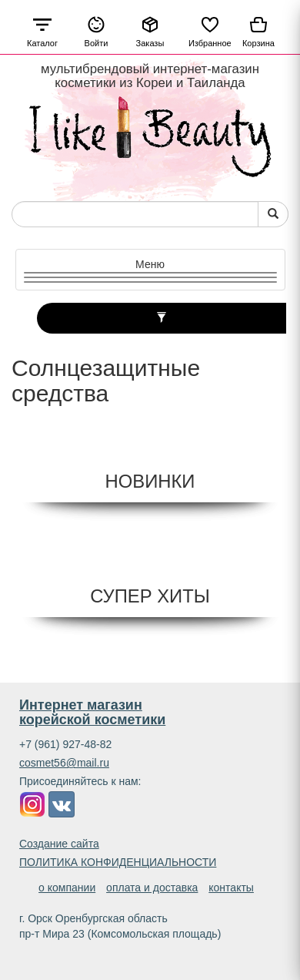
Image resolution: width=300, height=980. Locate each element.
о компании (67, 888)
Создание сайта (59, 844)
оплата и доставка (152, 888)
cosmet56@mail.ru (64, 763)
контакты (231, 888)
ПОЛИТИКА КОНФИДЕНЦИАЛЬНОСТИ (118, 862)
